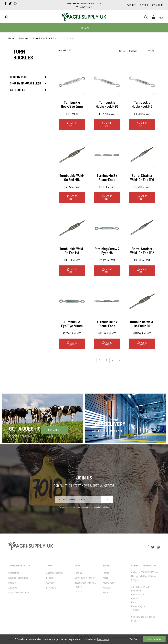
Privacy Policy (104, 507)
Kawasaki (107, 588)
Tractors (79, 591)
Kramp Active (109, 583)
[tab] (27, 77)
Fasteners (23, 38)
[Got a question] (42, 418)
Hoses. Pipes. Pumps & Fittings (85, 585)
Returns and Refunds (18, 578)
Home (11, 38)
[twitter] (10, 3)
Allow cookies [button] (154, 639)
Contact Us (157, 5)
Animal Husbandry (55, 573)
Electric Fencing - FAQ (19, 592)
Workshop (51, 583)
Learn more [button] (103, 639)
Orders (144, 5)
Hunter (106, 592)
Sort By (122, 51)
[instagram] (15, 3)
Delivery (12, 583)
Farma (106, 573)
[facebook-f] (6, 3)
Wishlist (132, 5)
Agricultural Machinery (85, 578)
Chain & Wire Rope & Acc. (45, 38)
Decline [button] (133, 639)
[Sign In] (154, 17)
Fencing (78, 573)
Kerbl (105, 578)
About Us (13, 588)
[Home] (7, 17)
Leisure (50, 578)
